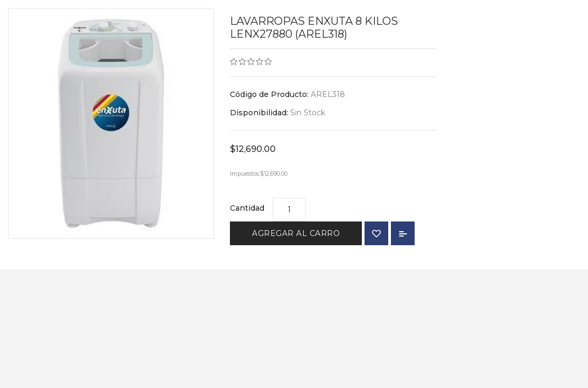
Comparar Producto (403, 233)
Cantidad (247, 208)
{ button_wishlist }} (376, 233)
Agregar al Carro (296, 233)
